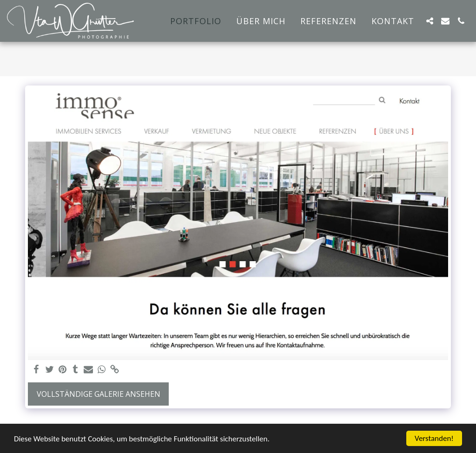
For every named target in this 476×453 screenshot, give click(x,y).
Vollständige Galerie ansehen (99, 394)
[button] (430, 21)
